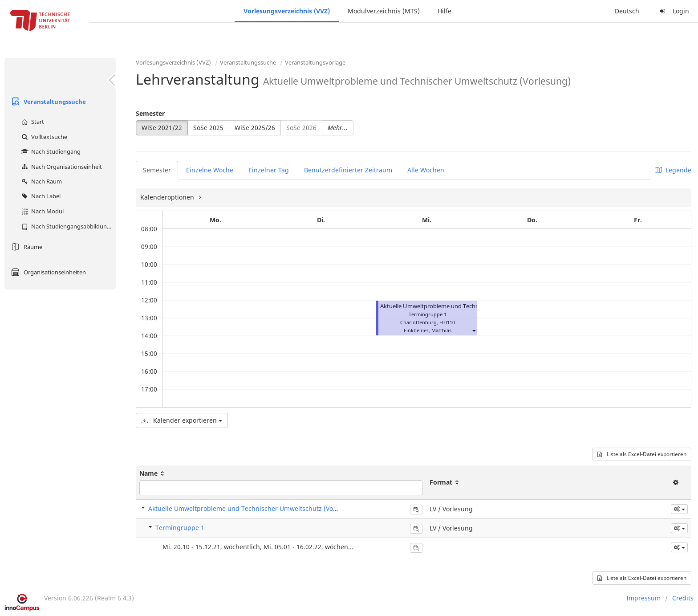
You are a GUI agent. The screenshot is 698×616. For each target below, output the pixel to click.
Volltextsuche (43, 137)
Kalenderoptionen (168, 197)
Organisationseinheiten (47, 272)
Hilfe (444, 11)
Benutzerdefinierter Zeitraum (348, 170)
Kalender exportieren (182, 420)
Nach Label (40, 196)
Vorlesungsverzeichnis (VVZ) (287, 11)
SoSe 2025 (208, 128)
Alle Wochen (426, 170)
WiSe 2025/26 (255, 128)
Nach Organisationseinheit (61, 167)
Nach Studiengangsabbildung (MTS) (67, 226)
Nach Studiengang (50, 151)
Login (673, 11)
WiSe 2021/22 (162, 128)
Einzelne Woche (210, 170)
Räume (26, 247)
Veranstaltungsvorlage (315, 62)
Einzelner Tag (269, 170)
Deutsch (627, 11)
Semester (150, 113)
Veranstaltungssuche (47, 102)
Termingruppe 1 (180, 528)
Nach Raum (41, 181)
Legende (673, 170)
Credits (683, 598)
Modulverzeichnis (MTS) (384, 11)
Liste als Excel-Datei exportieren (642, 454)
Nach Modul (41, 211)
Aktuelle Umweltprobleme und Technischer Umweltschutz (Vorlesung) (474, 306)
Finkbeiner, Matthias (428, 330)
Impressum (643, 598)
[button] (474, 330)
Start (32, 122)
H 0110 (447, 322)
